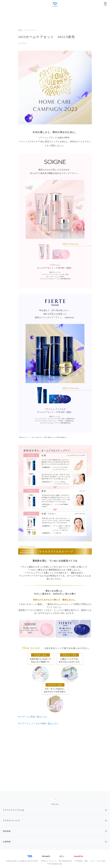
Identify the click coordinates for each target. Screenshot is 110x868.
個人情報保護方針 (66, 861)
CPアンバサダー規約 (98, 861)
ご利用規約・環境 (81, 861)
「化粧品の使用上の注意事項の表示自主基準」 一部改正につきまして (31, 861)
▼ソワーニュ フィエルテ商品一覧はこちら (38, 724)
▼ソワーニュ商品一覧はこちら (33, 717)
